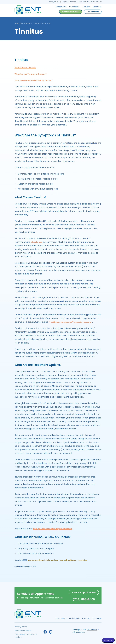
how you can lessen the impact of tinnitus (55, 529)
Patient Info (27, 23)
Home (17, 23)
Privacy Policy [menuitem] (54, 2)
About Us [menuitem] (86, 7)
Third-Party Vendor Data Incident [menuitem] (90, 2)
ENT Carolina (92, 630)
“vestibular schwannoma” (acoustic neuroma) (73, 322)
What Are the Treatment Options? (32, 74)
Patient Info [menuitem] (74, 7)
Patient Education (42, 23)
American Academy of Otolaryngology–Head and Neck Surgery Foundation (59, 560)
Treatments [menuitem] (61, 7)
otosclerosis (37, 242)
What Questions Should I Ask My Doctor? (35, 80)
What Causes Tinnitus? (26, 68)
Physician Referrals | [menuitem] (70, 2)
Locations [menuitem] (97, 7)
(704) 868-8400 (93, 12)
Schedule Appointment (71, 12)
